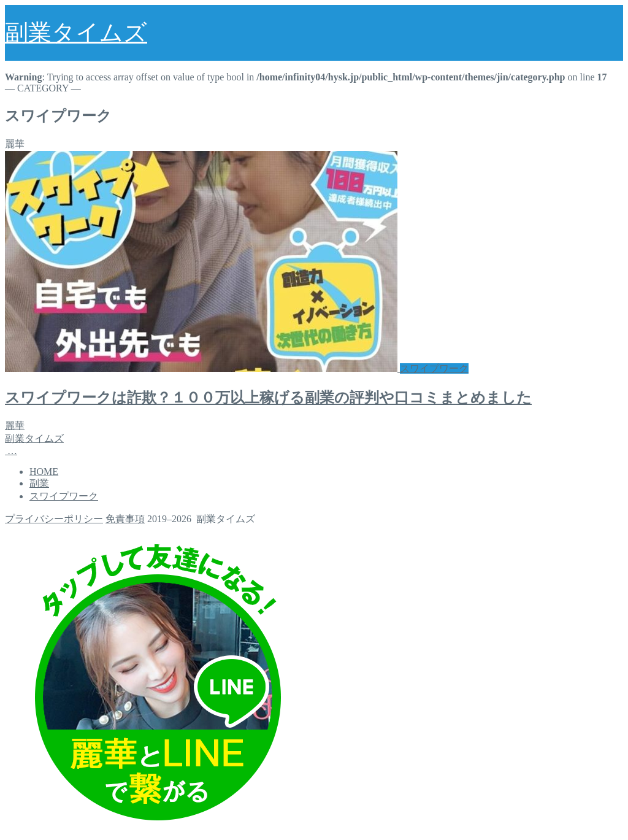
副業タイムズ (76, 33)
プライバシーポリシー (54, 519)
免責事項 (125, 519)
